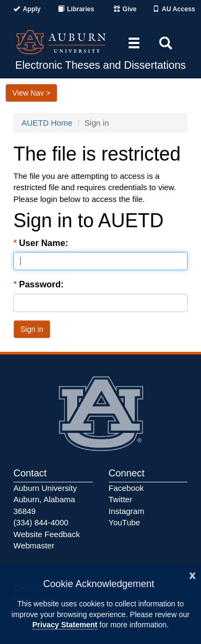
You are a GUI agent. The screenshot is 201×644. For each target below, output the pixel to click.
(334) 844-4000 (41, 522)
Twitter (121, 499)
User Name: (44, 243)
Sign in (32, 329)
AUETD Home (47, 123)
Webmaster (34, 545)
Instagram (127, 511)
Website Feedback (47, 534)
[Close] (192, 574)
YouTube (125, 522)
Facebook (126, 488)
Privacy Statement (65, 625)
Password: (42, 284)
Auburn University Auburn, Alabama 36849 (45, 500)
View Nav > (31, 93)
